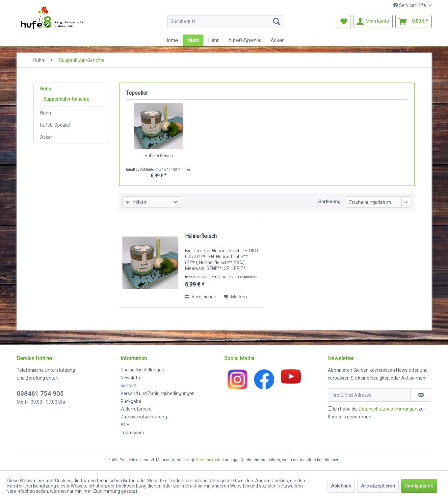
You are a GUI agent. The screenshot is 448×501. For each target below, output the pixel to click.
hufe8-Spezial (55, 125)
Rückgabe (131, 401)
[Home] (171, 40)
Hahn (46, 113)
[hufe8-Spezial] (245, 40)
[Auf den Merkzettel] (235, 297)
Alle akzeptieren (378, 486)
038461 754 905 (40, 394)
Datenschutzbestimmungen (388, 409)
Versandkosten (210, 460)
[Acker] (277, 40)
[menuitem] (225, 21)
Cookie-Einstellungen (142, 370)
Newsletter (132, 378)
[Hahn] (214, 40)
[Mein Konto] (373, 21)
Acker (46, 137)
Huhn (46, 89)
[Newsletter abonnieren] (421, 395)
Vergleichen (201, 297)
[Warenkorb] (413, 21)
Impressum (132, 433)
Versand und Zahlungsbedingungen (158, 393)
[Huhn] (193, 40)
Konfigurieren (419, 486)
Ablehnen (341, 486)
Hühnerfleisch (159, 156)
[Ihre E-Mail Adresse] (369, 395)
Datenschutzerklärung (144, 417)
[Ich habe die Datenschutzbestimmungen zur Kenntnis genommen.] (330, 408)
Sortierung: (330, 202)
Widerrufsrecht (136, 409)
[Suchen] (277, 21)
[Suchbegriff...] (225, 21)
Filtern (136, 202)
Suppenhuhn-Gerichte (66, 99)
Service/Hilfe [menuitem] (410, 5)
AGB (125, 425)
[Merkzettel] (344, 21)
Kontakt (129, 386)
